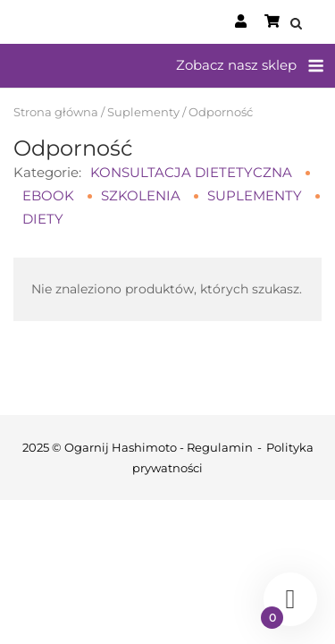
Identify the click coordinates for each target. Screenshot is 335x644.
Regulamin (220, 447)
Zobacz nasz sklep (236, 65)
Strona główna (56, 112)
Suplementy (143, 112)
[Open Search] (296, 25)
